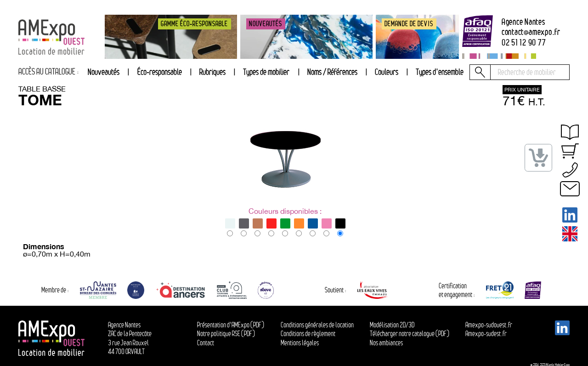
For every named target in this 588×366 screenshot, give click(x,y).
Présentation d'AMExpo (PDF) (231, 325)
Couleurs (387, 72)
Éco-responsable (160, 72)
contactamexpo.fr (531, 32)
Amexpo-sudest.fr (486, 334)
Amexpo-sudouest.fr (489, 325)
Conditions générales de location (317, 325)
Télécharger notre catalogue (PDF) (410, 334)
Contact (206, 343)
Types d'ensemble (440, 72)
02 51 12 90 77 (524, 43)
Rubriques (212, 72)
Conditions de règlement (308, 334)
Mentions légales (300, 343)
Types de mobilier (266, 72)
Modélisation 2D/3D (392, 325)
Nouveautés (104, 72)
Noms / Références (332, 72)
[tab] (212, 72)
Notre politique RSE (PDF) (226, 334)
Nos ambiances (386, 343)
